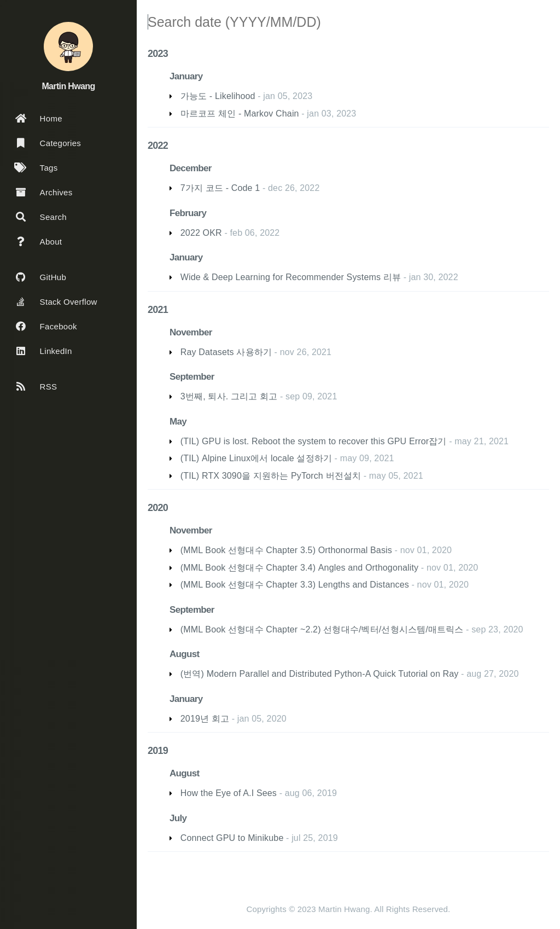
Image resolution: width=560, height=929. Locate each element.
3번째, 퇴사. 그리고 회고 (229, 396)
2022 (158, 146)
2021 (158, 310)
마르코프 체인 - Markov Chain (240, 114)
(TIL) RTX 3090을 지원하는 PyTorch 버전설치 (271, 476)
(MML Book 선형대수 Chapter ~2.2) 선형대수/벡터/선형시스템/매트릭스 (322, 629)
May (178, 422)
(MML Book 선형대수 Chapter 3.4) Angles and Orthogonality (299, 568)
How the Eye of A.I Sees (229, 793)
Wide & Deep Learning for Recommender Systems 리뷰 (291, 277)
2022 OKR (201, 233)
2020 (158, 508)
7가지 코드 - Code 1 (220, 188)
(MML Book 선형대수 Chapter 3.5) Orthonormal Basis (286, 550)
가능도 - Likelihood (218, 96)
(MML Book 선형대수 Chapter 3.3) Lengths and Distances (295, 585)
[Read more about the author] (68, 47)
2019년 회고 (205, 719)
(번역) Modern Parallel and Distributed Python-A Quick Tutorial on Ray (320, 674)
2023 (158, 54)
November (191, 332)
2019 (158, 751)
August (184, 654)
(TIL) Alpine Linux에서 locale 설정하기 (256, 458)
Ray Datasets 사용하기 (226, 352)
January (186, 76)
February (188, 213)
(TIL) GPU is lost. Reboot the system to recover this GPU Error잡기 (314, 441)
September (192, 377)
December (191, 168)
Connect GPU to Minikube (232, 838)
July (178, 818)
